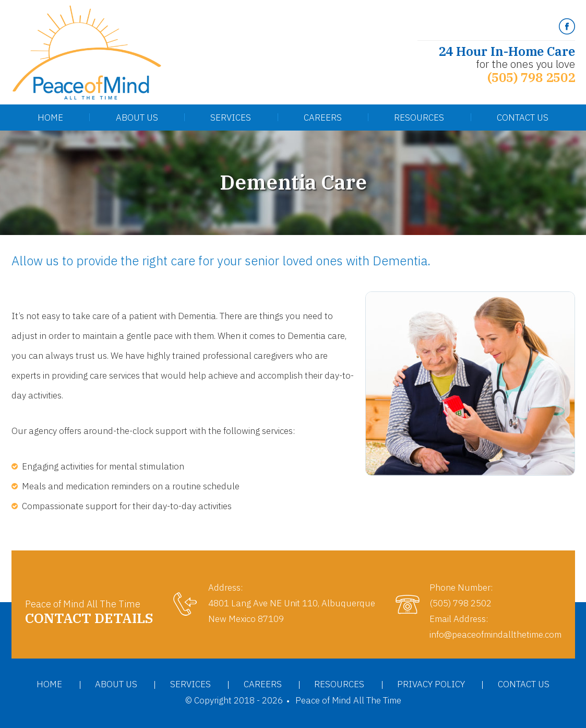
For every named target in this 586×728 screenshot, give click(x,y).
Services (231, 118)
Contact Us (523, 118)
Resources (419, 118)
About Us (137, 118)
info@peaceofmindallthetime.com (495, 635)
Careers (323, 118)
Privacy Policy (431, 684)
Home (50, 118)
